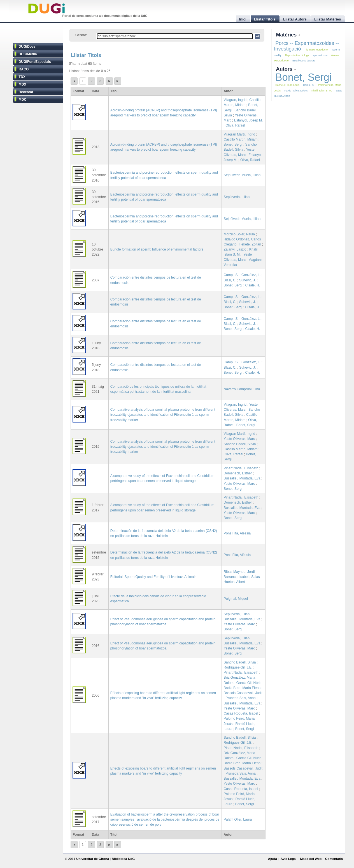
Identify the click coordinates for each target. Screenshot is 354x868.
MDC (23, 100)
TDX (22, 77)
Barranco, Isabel (236, 577)
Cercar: (81, 35)
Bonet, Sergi (233, 144)
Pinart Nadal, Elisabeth (241, 468)
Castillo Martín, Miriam (241, 139)
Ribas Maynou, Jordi (239, 572)
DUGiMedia (28, 54)
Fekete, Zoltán (250, 244)
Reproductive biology (297, 55)
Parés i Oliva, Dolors (296, 91)
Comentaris (334, 859)
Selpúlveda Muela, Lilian (242, 175)
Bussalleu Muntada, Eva (242, 478)
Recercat (26, 92)
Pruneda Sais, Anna (240, 698)
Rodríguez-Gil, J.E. (238, 667)
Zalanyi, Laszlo (235, 249)
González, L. (251, 275)
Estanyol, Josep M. (249, 120)
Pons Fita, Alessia (237, 533)
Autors (285, 69)
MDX (23, 84)
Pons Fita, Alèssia (237, 555)
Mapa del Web (311, 859)
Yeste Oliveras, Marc (239, 439)
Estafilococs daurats (304, 61)
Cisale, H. (253, 285)
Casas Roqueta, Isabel (241, 713)
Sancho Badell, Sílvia (240, 444)
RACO (24, 69)
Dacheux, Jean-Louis (287, 85)
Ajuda (273, 859)
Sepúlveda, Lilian (237, 197)
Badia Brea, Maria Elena (242, 688)
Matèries (287, 35)
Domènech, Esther (238, 473)
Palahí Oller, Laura (238, 819)
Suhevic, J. (247, 280)
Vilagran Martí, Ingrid (240, 134)
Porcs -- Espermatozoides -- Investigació (306, 46)
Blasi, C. (230, 280)
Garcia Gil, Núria (249, 683)
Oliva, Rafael (235, 125)
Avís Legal (288, 859)
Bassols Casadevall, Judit (243, 693)
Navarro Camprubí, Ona (242, 389)
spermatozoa (320, 55)
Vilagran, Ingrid (235, 100)
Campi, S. (231, 275)
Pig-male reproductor (317, 50)
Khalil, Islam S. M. (322, 91)
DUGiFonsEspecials (35, 62)
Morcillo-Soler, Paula (239, 234)
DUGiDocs (27, 47)
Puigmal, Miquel (236, 599)
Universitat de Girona (93, 859)
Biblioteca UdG (123, 859)
